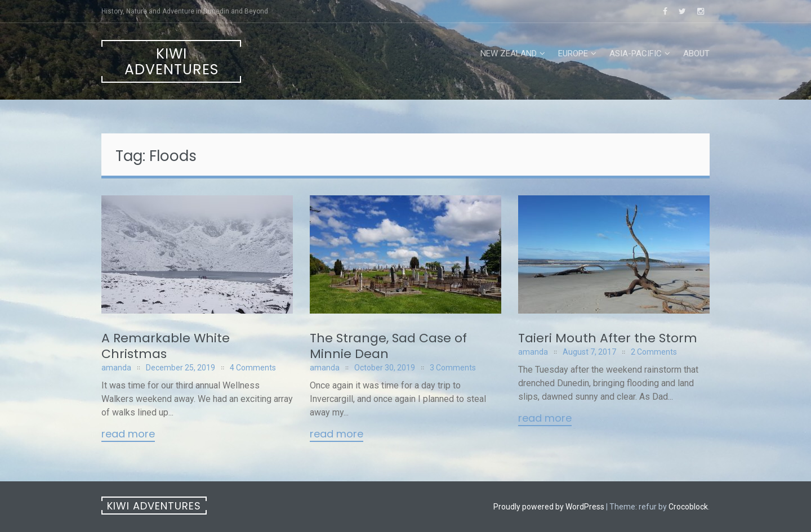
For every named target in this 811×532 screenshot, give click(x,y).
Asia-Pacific (636, 53)
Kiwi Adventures (171, 62)
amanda (116, 368)
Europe (573, 53)
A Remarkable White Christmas (166, 346)
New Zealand (509, 53)
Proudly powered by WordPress (549, 507)
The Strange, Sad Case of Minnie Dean (388, 346)
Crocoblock (688, 507)
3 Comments (453, 368)
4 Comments (253, 368)
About (696, 53)
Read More (128, 435)
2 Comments (654, 352)
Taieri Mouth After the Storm (608, 338)
